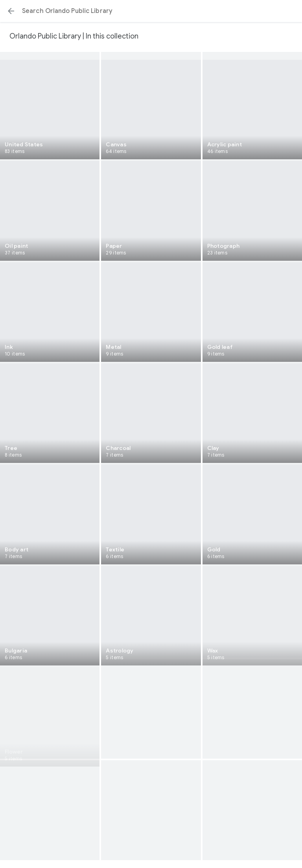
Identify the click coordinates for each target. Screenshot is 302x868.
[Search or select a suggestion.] (151, 11)
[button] (11, 11)
